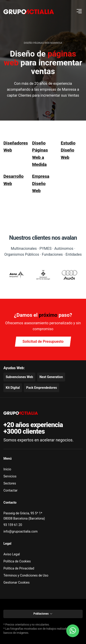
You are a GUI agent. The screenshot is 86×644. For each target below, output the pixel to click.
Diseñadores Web (14, 147)
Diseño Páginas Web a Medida (40, 154)
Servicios (10, 476)
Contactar (10, 490)
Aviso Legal (12, 554)
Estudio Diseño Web (68, 150)
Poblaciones (43, 614)
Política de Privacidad (19, 568)
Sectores (10, 483)
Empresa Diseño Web (41, 183)
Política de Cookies (17, 561)
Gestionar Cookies (17, 582)
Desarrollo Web (14, 180)
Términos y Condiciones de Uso (26, 575)
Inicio (7, 469)
